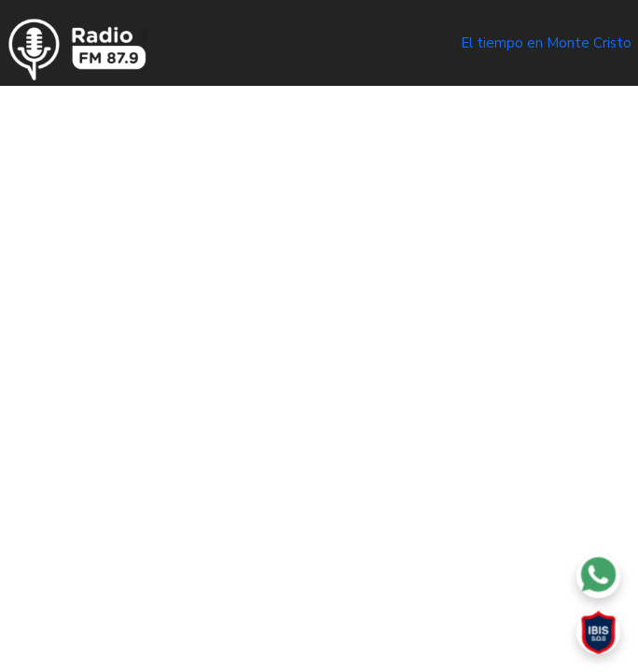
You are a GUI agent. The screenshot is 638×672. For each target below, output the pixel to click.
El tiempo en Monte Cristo (546, 43)
